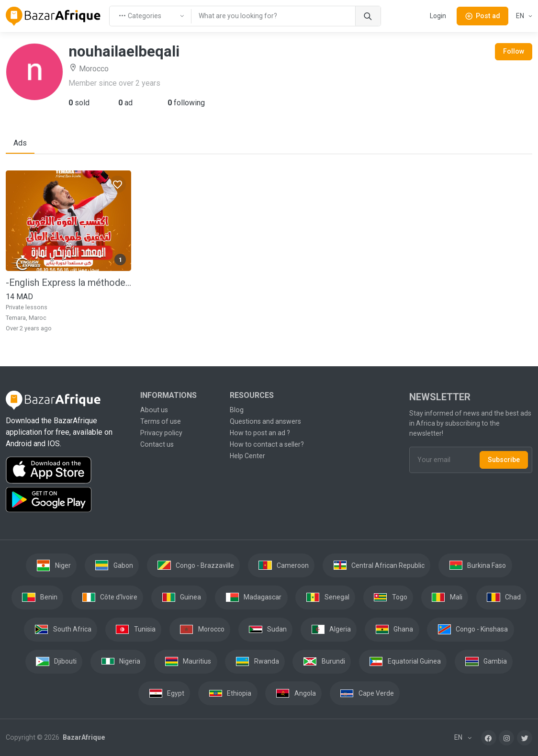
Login (438, 16)
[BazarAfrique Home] (53, 16)
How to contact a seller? (267, 444)
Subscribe (504, 460)
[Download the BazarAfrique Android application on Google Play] (67, 500)
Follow (514, 51)
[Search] (368, 16)
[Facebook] (489, 738)
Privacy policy (161, 433)
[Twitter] (525, 738)
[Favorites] (117, 184)
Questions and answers (265, 421)
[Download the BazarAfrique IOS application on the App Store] (67, 470)
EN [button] (521, 16)
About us (154, 410)
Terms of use (161, 421)
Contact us (157, 444)
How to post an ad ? (260, 433)
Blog (237, 410)
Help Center (247, 456)
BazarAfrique (83, 737)
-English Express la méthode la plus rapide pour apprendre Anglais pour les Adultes (68, 282)
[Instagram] (506, 738)
